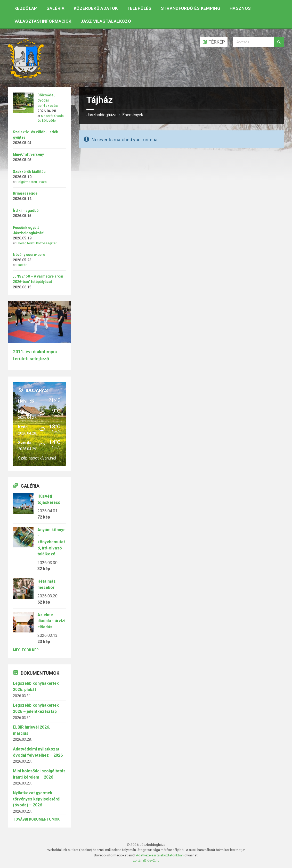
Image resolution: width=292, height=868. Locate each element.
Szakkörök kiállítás (29, 172)
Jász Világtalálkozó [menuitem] (106, 21)
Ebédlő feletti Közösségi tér (36, 243)
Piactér (22, 265)
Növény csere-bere (29, 255)
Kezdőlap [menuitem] (26, 8)
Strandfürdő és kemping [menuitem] (191, 8)
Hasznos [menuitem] (240, 8)
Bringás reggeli (26, 193)
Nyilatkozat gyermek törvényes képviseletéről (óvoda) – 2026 (37, 799)
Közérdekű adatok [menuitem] (96, 8)
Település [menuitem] (139, 8)
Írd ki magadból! (27, 211)
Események (133, 115)
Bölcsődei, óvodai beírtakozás (48, 100)
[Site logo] (26, 77)
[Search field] (258, 42)
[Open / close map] (214, 42)
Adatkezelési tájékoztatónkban (160, 855)
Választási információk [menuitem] (43, 21)
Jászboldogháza (101, 115)
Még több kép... (27, 650)
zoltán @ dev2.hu (146, 860)
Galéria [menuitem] (55, 8)
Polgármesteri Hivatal (32, 182)
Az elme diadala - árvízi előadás (51, 621)
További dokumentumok (36, 819)
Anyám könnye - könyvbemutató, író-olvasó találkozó (51, 542)
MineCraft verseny (28, 154)
